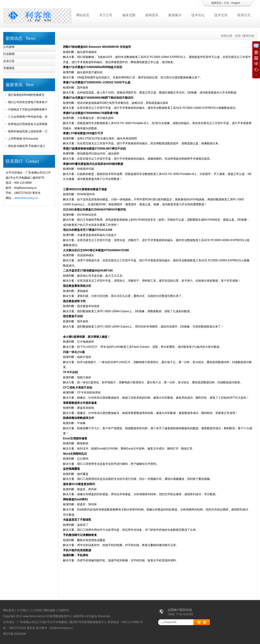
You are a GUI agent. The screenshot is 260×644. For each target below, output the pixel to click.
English (236, 3)
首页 (238, 36)
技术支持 (221, 15)
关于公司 (106, 15)
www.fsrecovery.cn (35, 616)
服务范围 (129, 15)
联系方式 (244, 15)
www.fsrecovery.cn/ (26, 198)
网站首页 (83, 15)
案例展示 (175, 15)
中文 (227, 3)
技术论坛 (198, 15)
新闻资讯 (152, 15)
